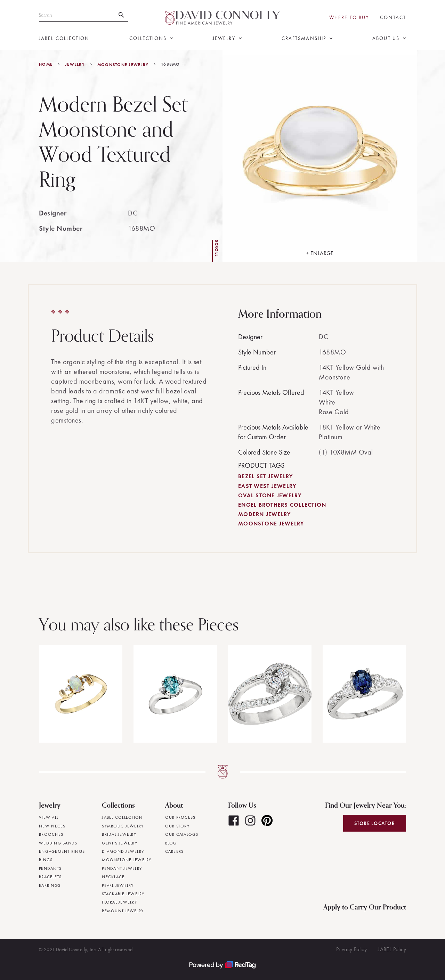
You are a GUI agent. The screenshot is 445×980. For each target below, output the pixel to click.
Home (46, 64)
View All (49, 817)
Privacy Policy (352, 949)
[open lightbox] (320, 156)
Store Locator (375, 823)
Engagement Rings (62, 851)
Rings (46, 860)
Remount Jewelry (123, 911)
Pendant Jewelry (122, 868)
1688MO (171, 64)
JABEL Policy (392, 949)
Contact (393, 18)
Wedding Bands (58, 843)
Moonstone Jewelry (123, 65)
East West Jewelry (267, 486)
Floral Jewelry (119, 902)
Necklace (113, 877)
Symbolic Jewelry (123, 826)
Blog (171, 843)
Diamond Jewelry (123, 851)
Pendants (50, 868)
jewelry (75, 64)
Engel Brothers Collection (282, 505)
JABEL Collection (64, 38)
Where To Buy (349, 18)
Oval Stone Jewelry (270, 495)
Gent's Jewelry (120, 843)
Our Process (180, 817)
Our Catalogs (182, 834)
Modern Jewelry (265, 514)
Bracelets (50, 877)
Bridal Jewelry (119, 834)
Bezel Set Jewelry (265, 476)
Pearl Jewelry (118, 885)
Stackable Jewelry (123, 894)
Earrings (50, 885)
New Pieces (52, 826)
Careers (175, 851)
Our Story (177, 826)
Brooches (51, 834)
